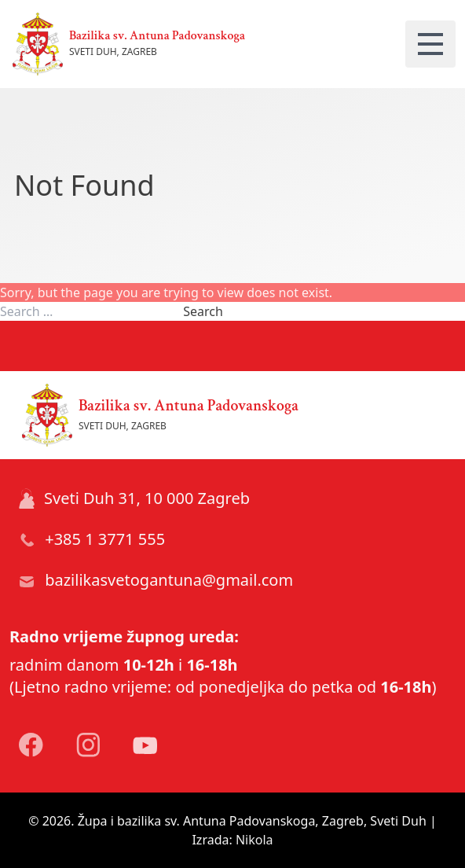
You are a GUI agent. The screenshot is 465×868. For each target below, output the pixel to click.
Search (203, 311)
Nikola (254, 840)
